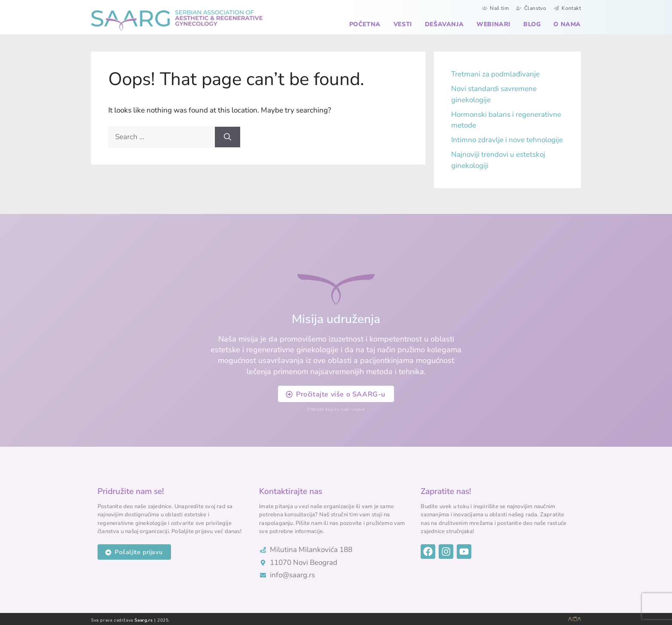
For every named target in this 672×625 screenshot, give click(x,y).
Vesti (403, 24)
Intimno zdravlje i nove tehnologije (507, 140)
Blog (532, 24)
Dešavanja (444, 24)
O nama (567, 24)
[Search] (228, 137)
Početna (365, 24)
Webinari (493, 24)
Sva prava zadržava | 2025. (130, 620)
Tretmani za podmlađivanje (495, 74)
